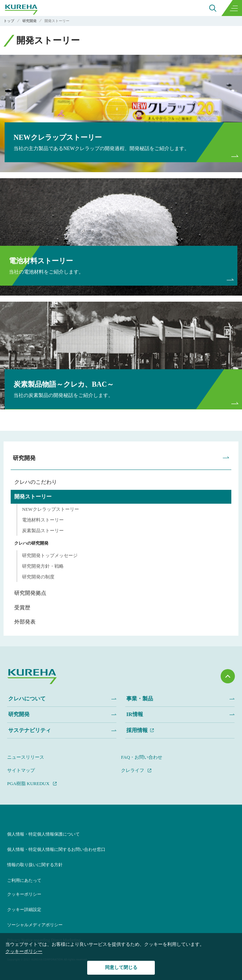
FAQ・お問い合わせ (142, 757)
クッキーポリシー (24, 894)
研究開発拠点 (30, 593)
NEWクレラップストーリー (51, 509)
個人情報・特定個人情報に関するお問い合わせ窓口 (56, 849)
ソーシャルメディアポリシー (35, 925)
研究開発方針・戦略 (43, 566)
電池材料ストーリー (43, 520)
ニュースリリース (26, 757)
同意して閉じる (121, 967)
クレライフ (133, 770)
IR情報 (135, 714)
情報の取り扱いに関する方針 (35, 865)
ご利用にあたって (24, 880)
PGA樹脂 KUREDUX (28, 783)
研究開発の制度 (38, 577)
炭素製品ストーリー (43, 531)
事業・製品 (140, 699)
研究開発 (24, 458)
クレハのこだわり (36, 482)
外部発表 (25, 622)
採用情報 (137, 730)
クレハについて (27, 699)
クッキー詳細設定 (24, 910)
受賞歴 (22, 608)
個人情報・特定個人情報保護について (43, 834)
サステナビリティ (30, 730)
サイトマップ (21, 770)
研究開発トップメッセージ (50, 555)
